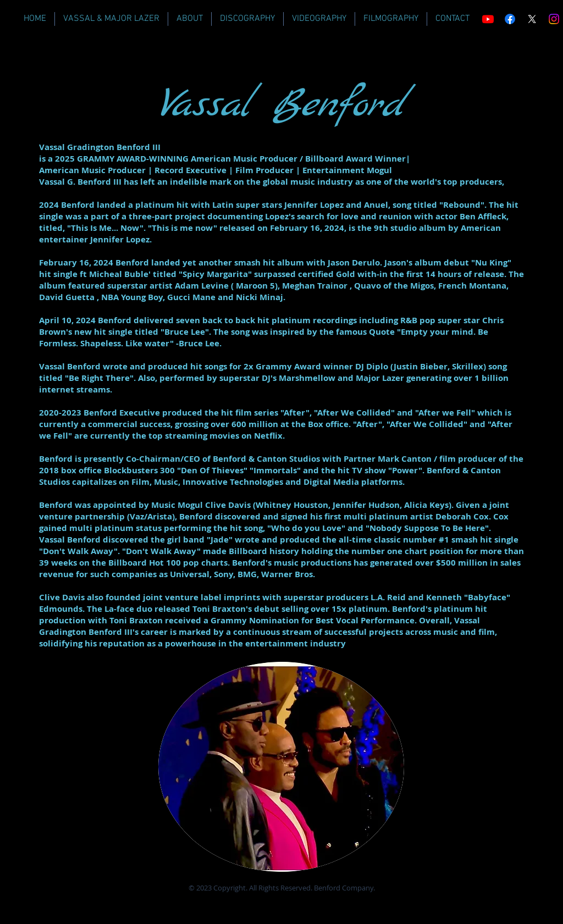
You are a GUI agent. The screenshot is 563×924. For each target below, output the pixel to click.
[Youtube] (488, 19)
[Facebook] (510, 19)
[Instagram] (554, 19)
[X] (532, 19)
